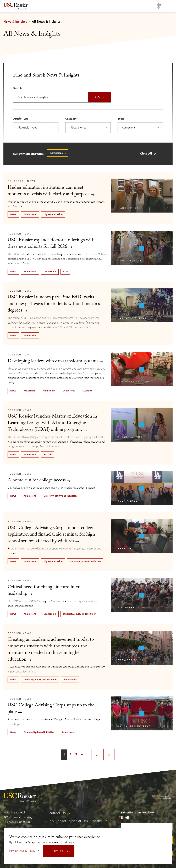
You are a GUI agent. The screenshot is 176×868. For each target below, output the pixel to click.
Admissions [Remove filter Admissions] (56, 153)
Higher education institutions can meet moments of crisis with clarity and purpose (49, 191)
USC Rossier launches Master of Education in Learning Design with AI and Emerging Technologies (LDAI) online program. (52, 424)
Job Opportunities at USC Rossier (75, 821)
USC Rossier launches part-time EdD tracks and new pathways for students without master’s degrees (54, 304)
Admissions (30, 214)
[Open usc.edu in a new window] (159, 6)
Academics (29, 391)
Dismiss (56, 851)
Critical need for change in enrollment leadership (45, 591)
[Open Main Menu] (169, 6)
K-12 (65, 272)
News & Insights (15, 22)
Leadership (50, 272)
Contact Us (57, 813)
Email (125, 818)
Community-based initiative (85, 561)
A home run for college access (37, 481)
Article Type (21, 119)
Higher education (53, 214)
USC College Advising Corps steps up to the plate (51, 709)
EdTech (48, 454)
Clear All (146, 154)
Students (87, 391)
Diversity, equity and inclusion (60, 496)
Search (17, 88)
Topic (121, 119)
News (13, 214)
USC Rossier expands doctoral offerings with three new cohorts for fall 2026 (51, 244)
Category (71, 119)
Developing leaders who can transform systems (53, 362)
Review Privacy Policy (22, 851)
